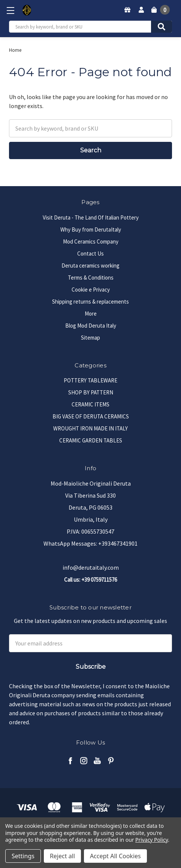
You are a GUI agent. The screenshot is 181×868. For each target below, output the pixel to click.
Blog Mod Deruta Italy (91, 326)
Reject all (62, 856)
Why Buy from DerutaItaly (91, 229)
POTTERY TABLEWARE (90, 380)
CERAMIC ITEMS (90, 404)
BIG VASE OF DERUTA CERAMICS (91, 416)
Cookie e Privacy (91, 290)
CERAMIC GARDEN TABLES (91, 440)
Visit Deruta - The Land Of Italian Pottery (91, 217)
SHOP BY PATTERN (91, 392)
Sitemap (90, 338)
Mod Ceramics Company (91, 241)
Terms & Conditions (91, 278)
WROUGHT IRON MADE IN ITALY (90, 428)
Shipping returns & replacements (90, 302)
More (91, 314)
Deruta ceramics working (90, 266)
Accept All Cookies (115, 856)
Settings (23, 856)
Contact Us (90, 253)
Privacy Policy (152, 840)
